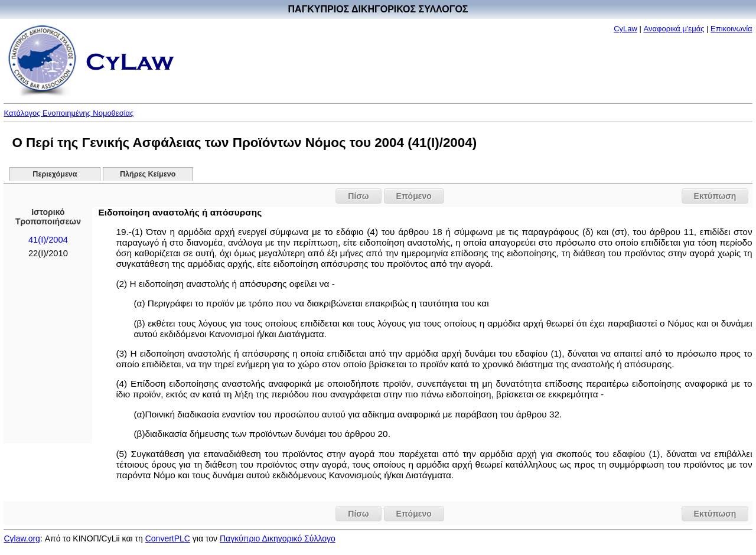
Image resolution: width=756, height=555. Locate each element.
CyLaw (625, 29)
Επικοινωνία (731, 29)
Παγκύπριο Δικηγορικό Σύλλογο (278, 538)
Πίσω (358, 196)
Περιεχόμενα (55, 174)
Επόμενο (414, 196)
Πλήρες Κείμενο (148, 174)
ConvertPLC (168, 538)
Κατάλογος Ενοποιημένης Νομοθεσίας (69, 113)
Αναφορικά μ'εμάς (674, 29)
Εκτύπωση (715, 196)
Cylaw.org (22, 538)
